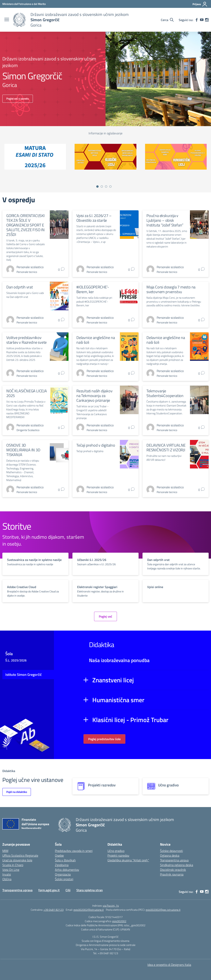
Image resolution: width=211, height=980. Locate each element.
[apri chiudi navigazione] (7, 20)
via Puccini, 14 (111, 906)
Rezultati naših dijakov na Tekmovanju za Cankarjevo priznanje (94, 396)
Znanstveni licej (113, 680)
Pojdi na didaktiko (17, 792)
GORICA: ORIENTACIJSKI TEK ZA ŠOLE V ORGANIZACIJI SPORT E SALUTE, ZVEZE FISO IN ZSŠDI (25, 225)
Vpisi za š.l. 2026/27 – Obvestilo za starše (94, 218)
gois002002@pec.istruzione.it (163, 910)
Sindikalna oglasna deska (177, 865)
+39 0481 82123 (54, 910)
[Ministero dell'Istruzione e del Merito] (24, 4)
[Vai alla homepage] (19, 20)
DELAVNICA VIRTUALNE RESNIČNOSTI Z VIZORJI (166, 448)
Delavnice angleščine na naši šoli (96, 340)
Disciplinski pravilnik (173, 870)
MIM (5, 851)
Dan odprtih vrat (20, 287)
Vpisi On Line (11, 870)
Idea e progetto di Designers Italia (169, 965)
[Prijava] (200, 4)
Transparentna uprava (174, 860)
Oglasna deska (170, 855)
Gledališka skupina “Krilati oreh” (128, 860)
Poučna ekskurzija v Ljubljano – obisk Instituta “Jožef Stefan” (165, 220)
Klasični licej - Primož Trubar (130, 720)
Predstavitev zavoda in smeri (74, 851)
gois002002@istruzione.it (89, 910)
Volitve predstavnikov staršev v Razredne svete (26, 340)
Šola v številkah (65, 860)
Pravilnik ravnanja (172, 874)
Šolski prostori (64, 879)
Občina (7, 879)
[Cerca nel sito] (167, 20)
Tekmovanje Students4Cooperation (165, 393)
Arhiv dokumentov (67, 870)
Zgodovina (62, 865)
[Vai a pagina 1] (97, 187)
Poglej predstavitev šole (104, 739)
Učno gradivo (116, 851)
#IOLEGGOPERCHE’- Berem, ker (93, 289)
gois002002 (119, 921)
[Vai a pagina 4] (110, 187)
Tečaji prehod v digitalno (96, 445)
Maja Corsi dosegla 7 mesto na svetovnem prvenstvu (171, 289)
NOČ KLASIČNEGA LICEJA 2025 (27, 393)
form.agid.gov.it (49, 890)
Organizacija (63, 874)
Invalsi (7, 874)
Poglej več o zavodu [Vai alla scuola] (18, 98)
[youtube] (202, 20)
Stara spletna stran (90, 890)
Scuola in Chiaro (13, 865)
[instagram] (207, 20)
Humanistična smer (118, 700)
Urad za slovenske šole (17, 860)
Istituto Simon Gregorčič (24, 675)
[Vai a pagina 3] (106, 187)
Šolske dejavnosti (171, 851)
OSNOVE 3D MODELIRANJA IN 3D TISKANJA (23, 450)
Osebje (59, 855)
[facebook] (197, 20)
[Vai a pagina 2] (102, 187)
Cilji (68, 890)
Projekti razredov (118, 855)
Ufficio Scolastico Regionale (20, 855)
